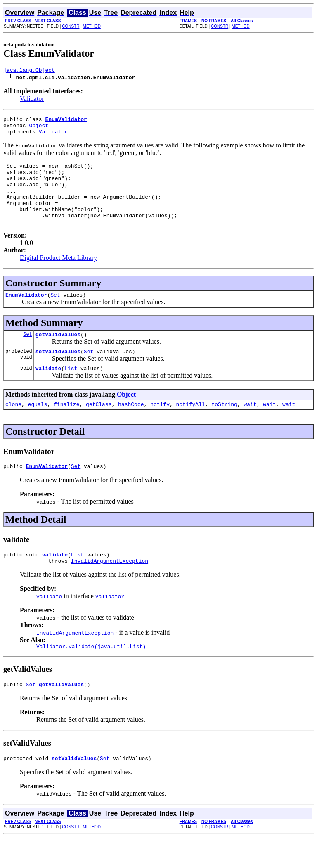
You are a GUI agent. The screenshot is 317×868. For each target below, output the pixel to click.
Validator (32, 100)
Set (55, 313)
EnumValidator (26, 313)
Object (39, 129)
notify (160, 428)
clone (13, 428)
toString (224, 428)
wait (250, 428)
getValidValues (58, 354)
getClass (99, 428)
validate (48, 390)
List (71, 390)
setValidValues (58, 372)
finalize (66, 428)
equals (38, 428)
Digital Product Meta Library (58, 275)
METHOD (92, 26)
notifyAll (191, 428)
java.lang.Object (29, 71)
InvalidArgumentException (110, 588)
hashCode (131, 428)
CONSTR (71, 26)
